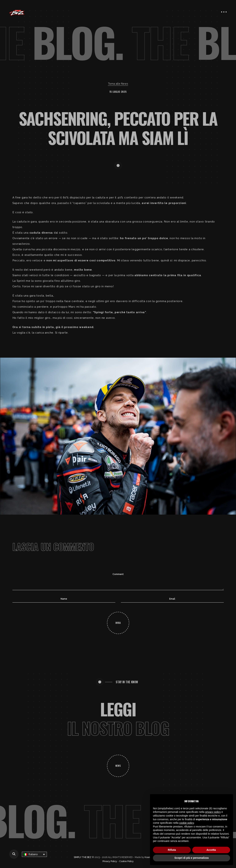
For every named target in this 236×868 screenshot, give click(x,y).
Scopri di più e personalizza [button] (192, 858)
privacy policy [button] (213, 812)
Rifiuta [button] (172, 850)
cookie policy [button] (187, 823)
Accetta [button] (211, 850)
